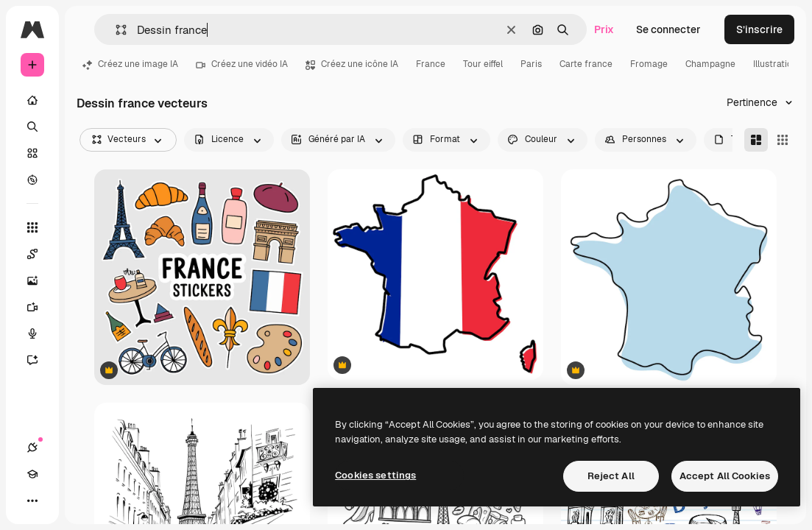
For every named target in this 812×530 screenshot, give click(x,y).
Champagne (710, 64)
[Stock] (32, 153)
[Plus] (32, 501)
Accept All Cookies (725, 476)
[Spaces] (40, 254)
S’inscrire (759, 29)
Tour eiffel (483, 64)
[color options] (543, 140)
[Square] (783, 140)
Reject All (611, 476)
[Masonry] (756, 140)
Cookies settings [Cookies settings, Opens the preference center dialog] (375, 475)
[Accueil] (32, 100)
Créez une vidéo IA (242, 64)
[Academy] (32, 474)
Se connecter (668, 29)
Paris (531, 64)
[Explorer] (32, 180)
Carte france (586, 64)
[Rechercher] (32, 127)
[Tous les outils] (32, 227)
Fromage (649, 64)
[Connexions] (32, 448)
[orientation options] (446, 140)
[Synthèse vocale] (40, 333)
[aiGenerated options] (338, 140)
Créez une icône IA (352, 64)
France (431, 64)
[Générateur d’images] (40, 280)
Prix (604, 29)
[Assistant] (40, 360)
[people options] (646, 140)
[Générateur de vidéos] (40, 307)
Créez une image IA (130, 64)
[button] (115, 30)
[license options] (229, 140)
